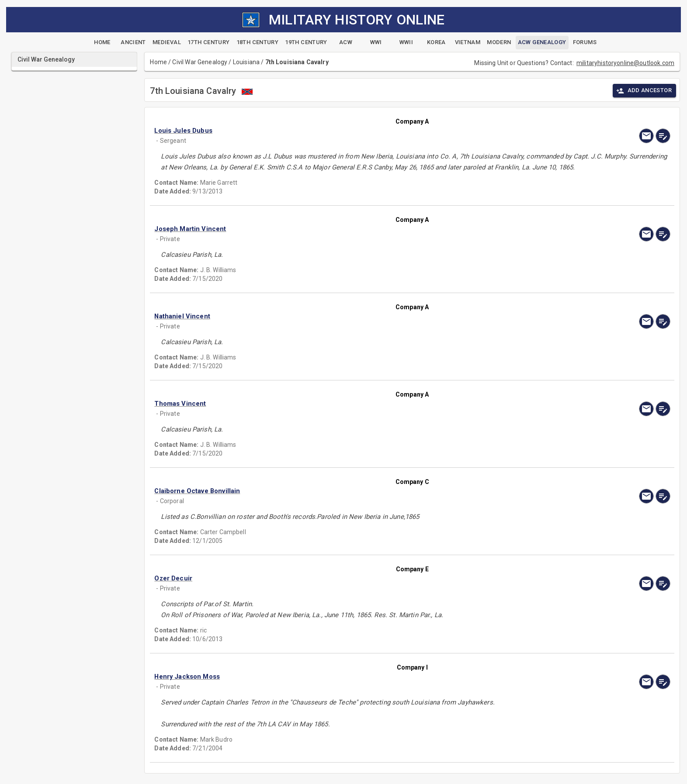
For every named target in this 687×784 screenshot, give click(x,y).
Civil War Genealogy (200, 62)
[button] (335, 131)
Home (158, 62)
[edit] (663, 136)
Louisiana (246, 62)
